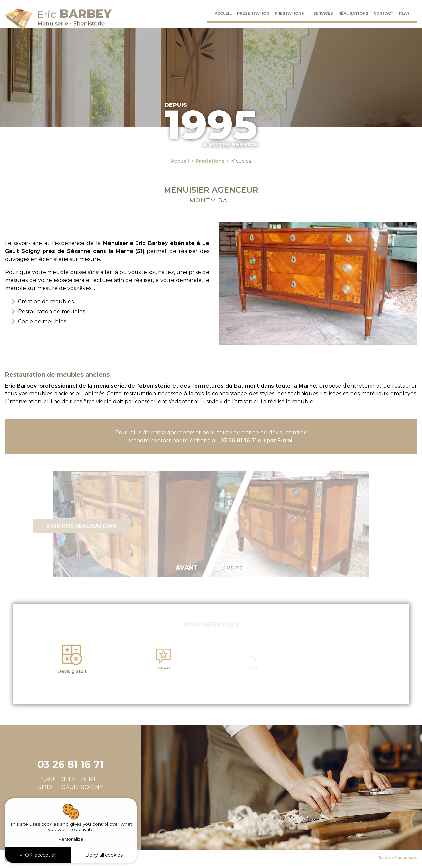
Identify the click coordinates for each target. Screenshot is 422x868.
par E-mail (280, 440)
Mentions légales (406, 858)
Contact (384, 13)
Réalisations (353, 13)
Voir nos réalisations (81, 526)
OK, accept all (38, 855)
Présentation (253, 13)
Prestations (290, 13)
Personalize (71, 839)
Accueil (223, 13)
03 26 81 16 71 (239, 440)
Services (323, 13)
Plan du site (386, 858)
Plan (404, 13)
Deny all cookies (104, 855)
